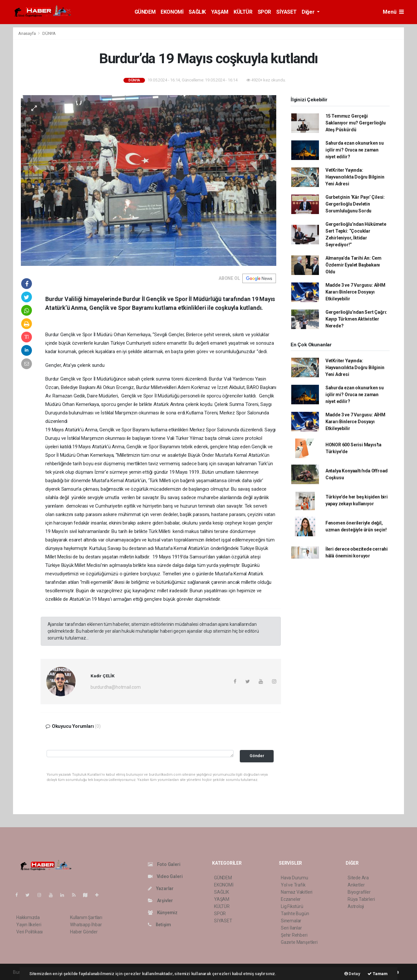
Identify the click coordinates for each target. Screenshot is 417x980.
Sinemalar (291, 921)
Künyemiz (163, 913)
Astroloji (356, 906)
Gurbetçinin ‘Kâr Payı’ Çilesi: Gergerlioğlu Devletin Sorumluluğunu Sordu (355, 204)
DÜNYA (49, 33)
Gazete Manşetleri (299, 942)
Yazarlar (161, 888)
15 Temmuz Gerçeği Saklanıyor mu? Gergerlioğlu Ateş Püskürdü (356, 123)
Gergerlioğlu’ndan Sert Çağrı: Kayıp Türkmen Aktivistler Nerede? (356, 319)
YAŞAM (220, 12)
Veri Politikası (29, 932)
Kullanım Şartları (86, 917)
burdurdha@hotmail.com (116, 687)
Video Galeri (165, 876)
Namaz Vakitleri (297, 892)
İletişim (159, 925)
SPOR (264, 12)
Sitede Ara (358, 878)
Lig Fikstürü (292, 906)
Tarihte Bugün (295, 914)
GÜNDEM (145, 12)
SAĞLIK (197, 12)
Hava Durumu (295, 878)
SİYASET (286, 12)
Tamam (378, 974)
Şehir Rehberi (294, 935)
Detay (352, 974)
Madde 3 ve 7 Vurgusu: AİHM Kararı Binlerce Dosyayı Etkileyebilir (355, 292)
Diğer (309, 12)
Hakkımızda (28, 917)
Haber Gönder (84, 932)
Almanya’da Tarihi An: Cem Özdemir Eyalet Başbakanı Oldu (353, 265)
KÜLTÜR (243, 12)
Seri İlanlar (291, 928)
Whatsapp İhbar (86, 925)
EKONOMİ (172, 12)
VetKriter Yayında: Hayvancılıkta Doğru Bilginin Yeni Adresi (355, 177)
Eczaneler (291, 899)
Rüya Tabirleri (361, 899)
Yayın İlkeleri (29, 925)
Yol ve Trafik (293, 885)
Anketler (356, 885)
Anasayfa (27, 33)
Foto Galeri (164, 864)
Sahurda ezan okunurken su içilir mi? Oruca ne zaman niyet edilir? (355, 150)
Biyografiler (359, 892)
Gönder (257, 756)
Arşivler (160, 901)
